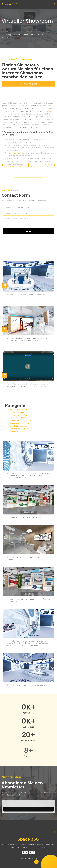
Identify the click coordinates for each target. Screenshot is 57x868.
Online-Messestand (17, 433)
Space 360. (10, 4)
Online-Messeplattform (19, 430)
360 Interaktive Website (19, 425)
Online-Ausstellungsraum (20, 428)
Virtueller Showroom (27, 21)
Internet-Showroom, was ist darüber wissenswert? (26, 359)
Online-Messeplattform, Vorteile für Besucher (24, 635)
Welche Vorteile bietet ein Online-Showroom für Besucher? (26, 676)
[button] (54, 4)
